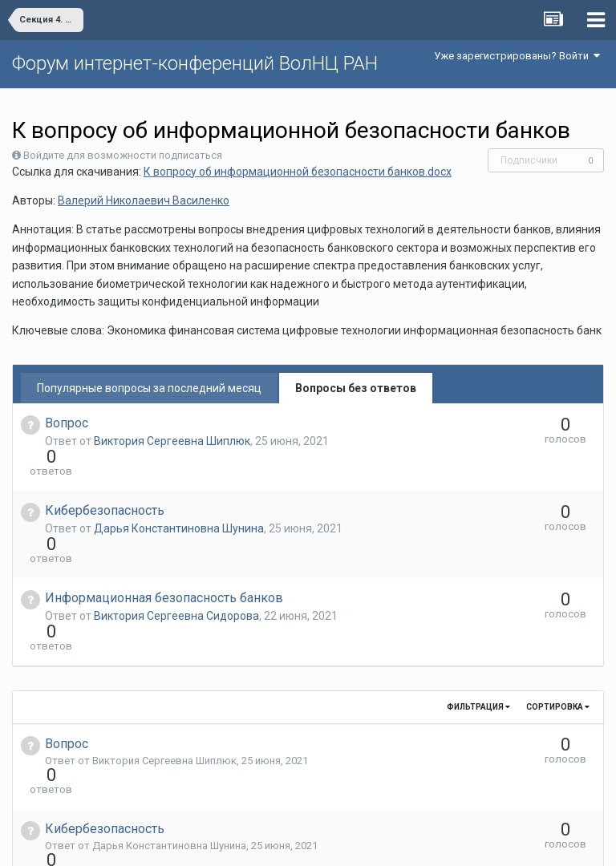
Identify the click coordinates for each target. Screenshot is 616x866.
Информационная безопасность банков (164, 540)
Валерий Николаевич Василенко (144, 200)
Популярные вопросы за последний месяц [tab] (149, 388)
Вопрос (67, 423)
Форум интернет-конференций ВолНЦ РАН (195, 63)
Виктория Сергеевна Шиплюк (172, 441)
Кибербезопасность (105, 482)
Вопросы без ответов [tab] (356, 388)
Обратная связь (333, 842)
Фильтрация (478, 620)
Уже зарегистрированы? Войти (517, 56)
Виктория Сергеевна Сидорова (176, 558)
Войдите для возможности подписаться (123, 155)
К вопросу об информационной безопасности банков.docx (298, 172)
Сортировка (558, 620)
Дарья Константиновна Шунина (179, 500)
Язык (259, 842)
